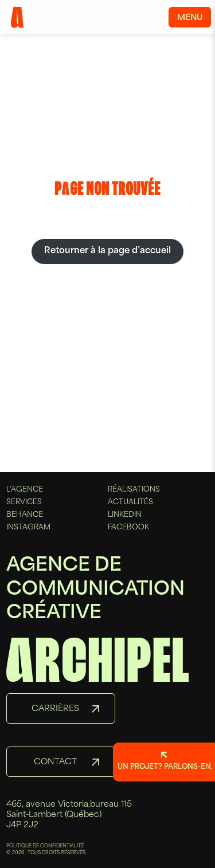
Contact (55, 762)
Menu (190, 18)
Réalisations (134, 490)
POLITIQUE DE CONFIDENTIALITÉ (45, 846)
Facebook (128, 528)
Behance (25, 515)
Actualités (130, 502)
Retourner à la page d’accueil (107, 251)
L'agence (25, 490)
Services (24, 502)
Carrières (55, 709)
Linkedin (125, 515)
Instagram (28, 528)
